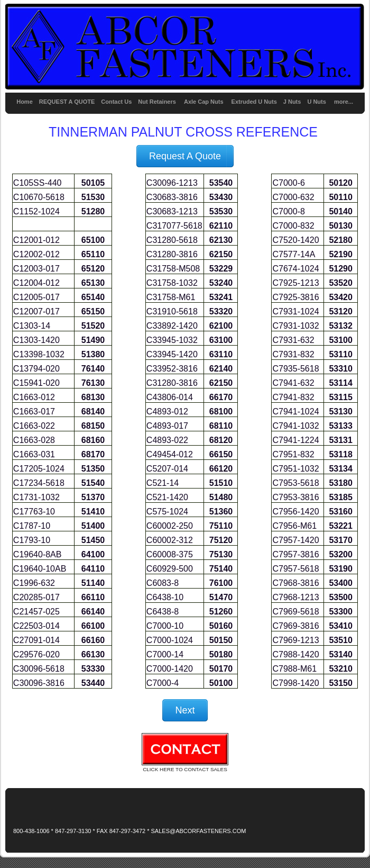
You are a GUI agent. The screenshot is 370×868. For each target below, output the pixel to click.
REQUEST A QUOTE (67, 102)
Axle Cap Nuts (205, 102)
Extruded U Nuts (254, 102)
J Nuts (292, 102)
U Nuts (316, 102)
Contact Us (116, 102)
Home (25, 102)
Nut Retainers (157, 102)
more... (344, 102)
